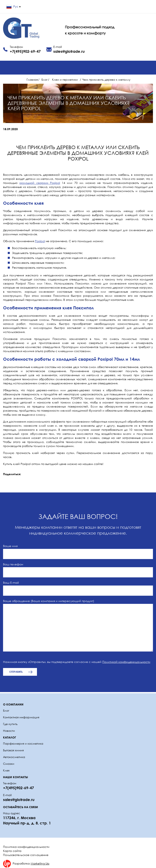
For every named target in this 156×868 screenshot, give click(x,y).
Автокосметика (14, 757)
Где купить (10, 724)
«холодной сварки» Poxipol (40, 183)
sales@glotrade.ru (69, 51)
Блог (6, 710)
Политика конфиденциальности (26, 847)
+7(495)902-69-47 (25, 51)
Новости (9, 731)
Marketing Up (40, 863)
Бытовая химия (13, 750)
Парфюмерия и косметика (23, 743)
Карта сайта (12, 851)
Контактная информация (21, 717)
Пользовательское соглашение (26, 855)
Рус (13, 6)
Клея (6, 770)
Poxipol (40, 241)
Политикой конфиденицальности (126, 662)
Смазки (9, 764)
